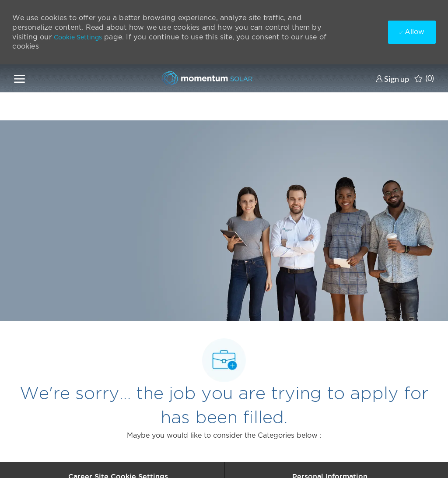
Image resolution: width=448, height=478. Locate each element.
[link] (392, 79)
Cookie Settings (78, 37)
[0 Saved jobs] (424, 78)
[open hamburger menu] (19, 78)
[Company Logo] (205, 78)
